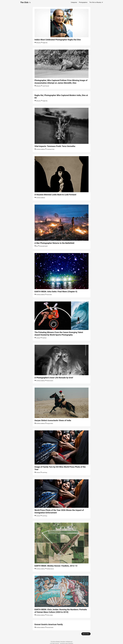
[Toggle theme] (30, 2)
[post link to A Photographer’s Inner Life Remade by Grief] (62, 363)
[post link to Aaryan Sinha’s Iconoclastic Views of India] (62, 406)
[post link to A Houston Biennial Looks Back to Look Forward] (62, 177)
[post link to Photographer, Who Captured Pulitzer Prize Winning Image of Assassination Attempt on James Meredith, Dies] (62, 68)
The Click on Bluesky (55, 642)
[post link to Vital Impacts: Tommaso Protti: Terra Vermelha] (62, 129)
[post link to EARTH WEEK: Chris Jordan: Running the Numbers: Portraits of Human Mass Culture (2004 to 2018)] (62, 596)
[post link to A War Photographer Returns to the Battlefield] (62, 226)
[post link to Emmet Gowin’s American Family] (62, 625)
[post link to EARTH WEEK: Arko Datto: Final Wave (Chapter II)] (62, 274)
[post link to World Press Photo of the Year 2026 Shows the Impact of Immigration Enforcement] (62, 498)
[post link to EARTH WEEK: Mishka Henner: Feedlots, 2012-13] (62, 546)
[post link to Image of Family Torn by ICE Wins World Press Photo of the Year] (62, 452)
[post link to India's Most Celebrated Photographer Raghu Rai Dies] (62, 26)
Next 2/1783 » (86, 634)
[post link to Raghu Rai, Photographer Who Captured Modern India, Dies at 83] (62, 97)
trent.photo (63, 642)
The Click (24, 2)
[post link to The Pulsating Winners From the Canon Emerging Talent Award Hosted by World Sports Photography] (62, 320)
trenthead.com (69, 642)
